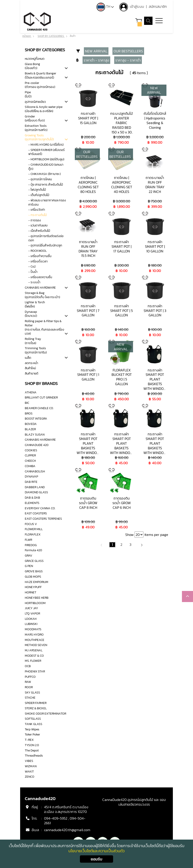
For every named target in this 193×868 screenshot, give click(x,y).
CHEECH (30, 461)
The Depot (32, 750)
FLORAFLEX (33, 534)
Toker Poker (32, 735)
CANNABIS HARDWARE (40, 287)
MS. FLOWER (33, 661)
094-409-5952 (56, 818)
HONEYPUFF (33, 587)
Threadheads (34, 755)
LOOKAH (31, 619)
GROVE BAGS (34, 571)
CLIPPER (30, 455)
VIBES (29, 761)
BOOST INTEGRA (36, 418)
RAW (28, 682)
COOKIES (31, 450)
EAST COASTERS (36, 513)
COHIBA (30, 466)
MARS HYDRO (34, 634)
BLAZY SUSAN (35, 434)
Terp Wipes (32, 729)
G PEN (29, 566)
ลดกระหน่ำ (31, 363)
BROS (29, 413)
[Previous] (102, 545)
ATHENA (31, 392)
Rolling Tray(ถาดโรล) (33, 341)
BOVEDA (31, 424)
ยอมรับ (96, 859)
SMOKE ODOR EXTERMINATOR (45, 713)
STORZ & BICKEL (36, 708)
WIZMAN (31, 766)
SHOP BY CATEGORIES (51, 36)
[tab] (66, 68)
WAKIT (29, 771)
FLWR (28, 540)
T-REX (29, 740)
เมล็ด (28, 358)
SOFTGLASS (33, 719)
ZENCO (30, 777)
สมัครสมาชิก (158, 6)
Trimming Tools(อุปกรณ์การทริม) (36, 350)
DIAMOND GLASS (36, 492)
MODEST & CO (34, 656)
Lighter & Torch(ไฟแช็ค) (35, 304)
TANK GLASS (34, 724)
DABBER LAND (35, 487)
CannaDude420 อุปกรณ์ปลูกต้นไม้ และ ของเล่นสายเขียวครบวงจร (134, 802)
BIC (27, 403)
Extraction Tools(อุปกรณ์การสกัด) (36, 128)
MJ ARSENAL (34, 650)
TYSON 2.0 (32, 745)
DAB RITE (31, 482)
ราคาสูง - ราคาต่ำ (128, 60)
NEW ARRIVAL (96, 51)
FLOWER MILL (34, 529)
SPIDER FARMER (36, 703)
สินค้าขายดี (32, 373)
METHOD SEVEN (36, 645)
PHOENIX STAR (35, 671)
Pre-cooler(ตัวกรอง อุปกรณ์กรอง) (40, 85)
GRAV (29, 555)
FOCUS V (31, 524)
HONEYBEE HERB (37, 598)
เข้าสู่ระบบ (137, 6)
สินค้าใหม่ (30, 368)
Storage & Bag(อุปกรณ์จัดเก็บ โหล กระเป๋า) (42, 295)
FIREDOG (31, 545)
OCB (28, 666)
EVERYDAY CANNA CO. (40, 508)
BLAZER (30, 429)
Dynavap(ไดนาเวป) (31, 314)
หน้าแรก (27, 36)
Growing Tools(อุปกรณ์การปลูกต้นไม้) (39, 137)
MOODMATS (33, 629)
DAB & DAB (32, 497)
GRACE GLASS (34, 561)
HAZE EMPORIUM (37, 582)
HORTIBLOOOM (35, 603)
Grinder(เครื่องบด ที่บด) (35, 118)
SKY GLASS (32, 692)
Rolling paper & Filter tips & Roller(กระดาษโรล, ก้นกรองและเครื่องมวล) (44, 327)
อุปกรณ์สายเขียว (35, 102)
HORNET (31, 592)
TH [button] (105, 6)
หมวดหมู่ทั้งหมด (35, 59)
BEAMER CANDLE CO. (39, 408)
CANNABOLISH (35, 471)
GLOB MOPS (33, 577)
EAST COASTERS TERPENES (43, 519)
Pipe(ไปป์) (28, 94)
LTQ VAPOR (32, 613)
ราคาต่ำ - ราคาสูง (96, 60)
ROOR (29, 687)
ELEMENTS (32, 503)
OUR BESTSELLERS (128, 51)
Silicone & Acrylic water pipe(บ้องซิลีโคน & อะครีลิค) (44, 109)
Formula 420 (33, 550)
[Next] (142, 545)
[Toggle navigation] (159, 21)
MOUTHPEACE (35, 640)
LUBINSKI (31, 624)
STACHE (30, 698)
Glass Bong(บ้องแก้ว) (32, 66)
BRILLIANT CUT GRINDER (41, 398)
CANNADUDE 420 (37, 445)
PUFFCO (30, 677)
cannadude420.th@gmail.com (67, 830)
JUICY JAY (31, 608)
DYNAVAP (31, 476)
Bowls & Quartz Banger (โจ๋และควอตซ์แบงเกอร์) (41, 75)
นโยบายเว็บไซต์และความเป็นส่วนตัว (96, 851)
